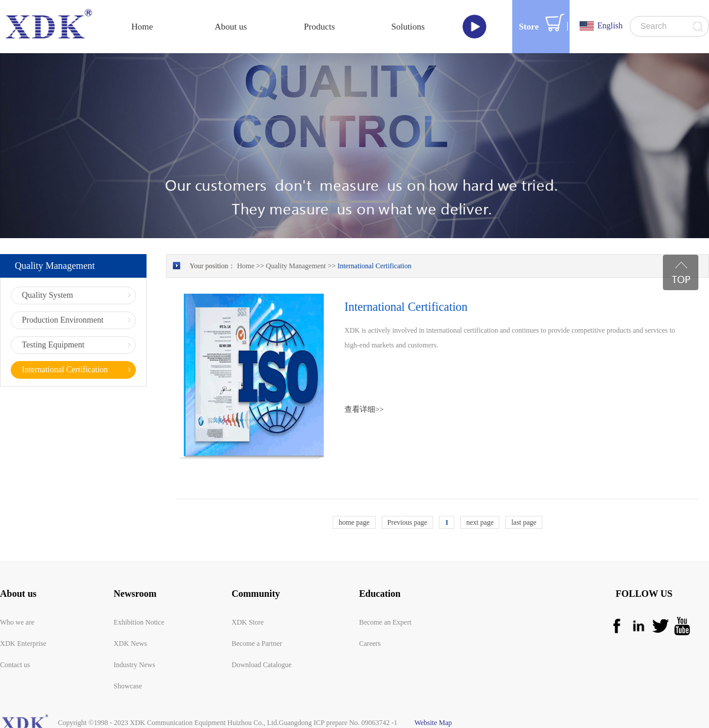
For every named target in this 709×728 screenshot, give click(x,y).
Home (142, 27)
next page (480, 522)
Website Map (432, 723)
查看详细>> (364, 409)
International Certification (374, 266)
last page (523, 522)
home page (354, 522)
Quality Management (296, 266)
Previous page (408, 522)
